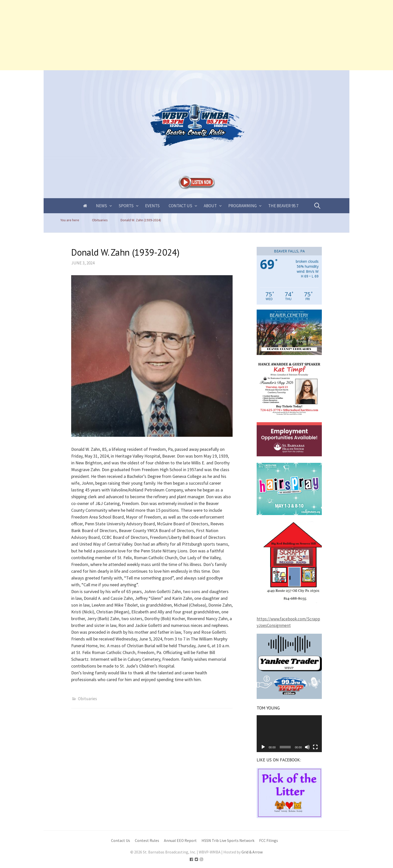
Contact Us (180, 206)
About (210, 206)
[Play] (263, 747)
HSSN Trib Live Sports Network (228, 841)
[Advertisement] (150, 35)
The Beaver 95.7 (283, 206)
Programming (242, 206)
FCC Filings (269, 841)
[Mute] (307, 747)
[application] (289, 734)
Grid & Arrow (252, 852)
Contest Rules (147, 841)
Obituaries (87, 699)
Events (152, 206)
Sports (126, 206)
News (102, 206)
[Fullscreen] (315, 747)
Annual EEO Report (180, 841)
